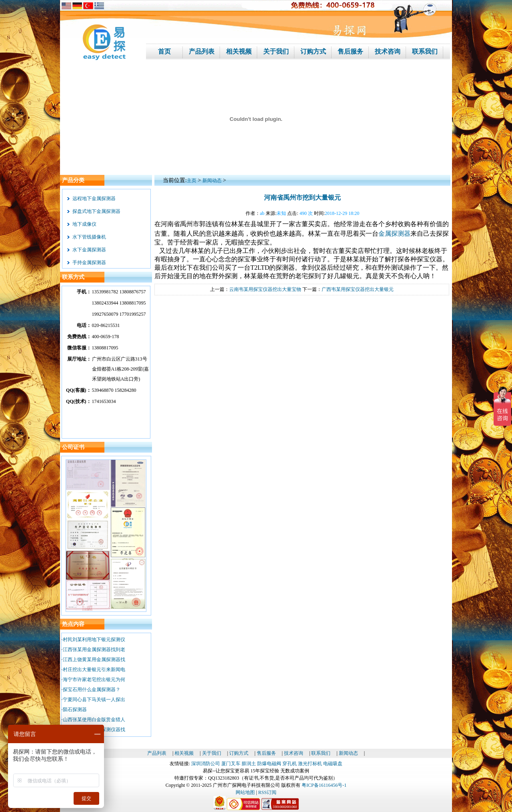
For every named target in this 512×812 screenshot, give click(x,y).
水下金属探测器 (89, 250)
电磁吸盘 (333, 764)
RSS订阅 (267, 792)
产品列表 (157, 753)
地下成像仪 (84, 224)
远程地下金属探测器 (94, 198)
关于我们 (212, 753)
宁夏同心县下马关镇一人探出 (94, 700)
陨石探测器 (75, 710)
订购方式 (239, 753)
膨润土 (249, 764)
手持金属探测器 (89, 263)
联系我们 (321, 753)
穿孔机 (290, 764)
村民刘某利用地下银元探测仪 (94, 640)
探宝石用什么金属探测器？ (92, 690)
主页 (192, 180)
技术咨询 (294, 753)
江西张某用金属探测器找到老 (94, 650)
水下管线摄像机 (89, 237)
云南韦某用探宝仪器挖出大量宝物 (265, 289)
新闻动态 (212, 180)
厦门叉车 (231, 764)
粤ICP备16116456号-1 (324, 785)
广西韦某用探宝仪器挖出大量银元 (358, 289)
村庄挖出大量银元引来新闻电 (94, 670)
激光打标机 (310, 764)
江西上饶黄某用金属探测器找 (94, 660)
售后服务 (266, 753)
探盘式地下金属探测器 (96, 211)
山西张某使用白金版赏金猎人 (94, 720)
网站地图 (245, 792)
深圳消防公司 (206, 764)
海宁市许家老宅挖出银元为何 (94, 680)
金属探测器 (394, 234)
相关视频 (184, 753)
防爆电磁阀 (269, 764)
